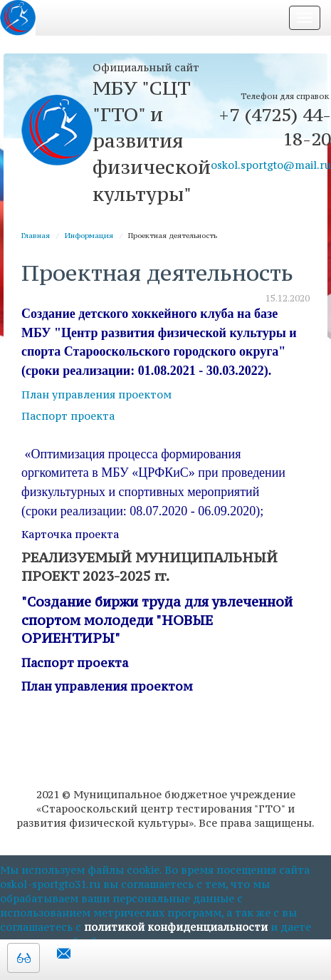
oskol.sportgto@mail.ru (271, 165)
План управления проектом (96, 394)
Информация (89, 236)
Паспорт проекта (68, 416)
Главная (36, 236)
